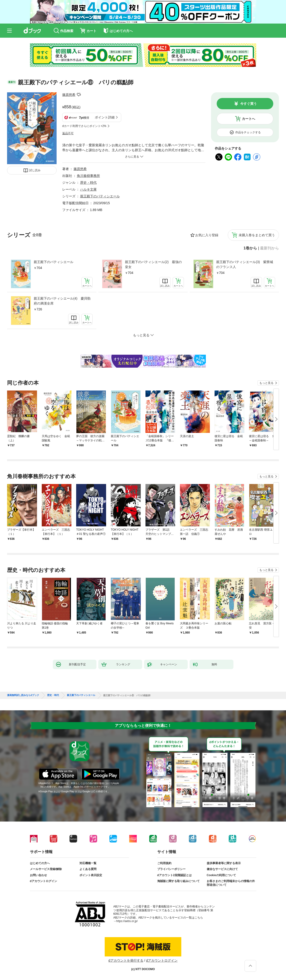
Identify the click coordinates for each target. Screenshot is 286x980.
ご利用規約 (164, 863)
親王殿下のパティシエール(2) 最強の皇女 (153, 264)
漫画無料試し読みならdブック (23, 695)
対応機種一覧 (88, 863)
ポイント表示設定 (91, 875)
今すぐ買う (249, 104)
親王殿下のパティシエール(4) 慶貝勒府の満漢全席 (62, 301)
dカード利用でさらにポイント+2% (84, 126)
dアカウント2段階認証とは (174, 875)
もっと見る (266, 383)
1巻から (250, 248)
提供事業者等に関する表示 (224, 863)
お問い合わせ (38, 875)
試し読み (35, 170)
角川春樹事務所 (88, 176)
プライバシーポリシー (171, 869)
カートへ (249, 119)
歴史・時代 (88, 183)
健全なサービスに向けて (222, 869)
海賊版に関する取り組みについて (178, 881)
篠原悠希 (69, 95)
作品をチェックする (248, 132)
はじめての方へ (40, 863)
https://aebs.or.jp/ (127, 921)
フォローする (79, 95)
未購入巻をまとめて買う (257, 235)
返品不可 (68, 133)
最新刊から (269, 248)
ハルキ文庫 (88, 189)
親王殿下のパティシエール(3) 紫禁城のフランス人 (245, 264)
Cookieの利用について (221, 875)
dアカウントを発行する (126, 960)
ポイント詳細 (105, 117)
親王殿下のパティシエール (54, 262)
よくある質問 (88, 869)
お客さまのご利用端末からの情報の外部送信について (231, 883)
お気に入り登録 (207, 235)
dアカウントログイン (44, 881)
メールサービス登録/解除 (46, 869)
